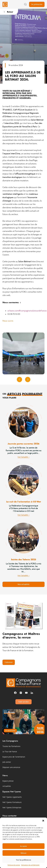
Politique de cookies (14, 865)
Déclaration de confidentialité (30, 865)
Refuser (24, 853)
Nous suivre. (8, 321)
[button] (43, 821)
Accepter (23, 846)
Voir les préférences (24, 860)
